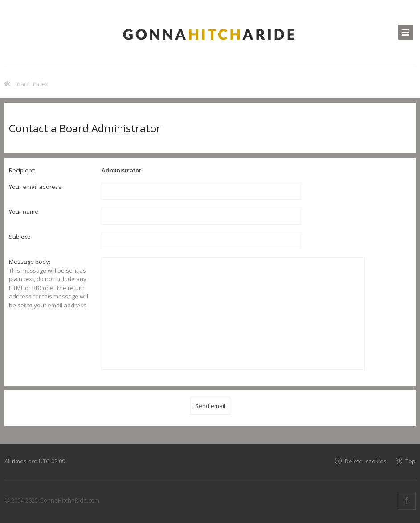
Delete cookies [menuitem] (366, 461)
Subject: (20, 237)
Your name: (24, 212)
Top (410, 461)
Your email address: (36, 187)
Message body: (30, 261)
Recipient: (22, 170)
